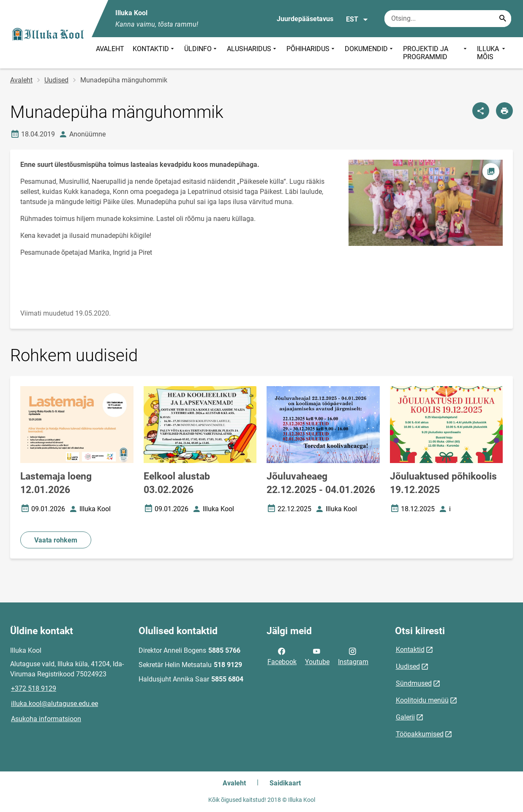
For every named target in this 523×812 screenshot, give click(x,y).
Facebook (282, 656)
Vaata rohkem (56, 540)
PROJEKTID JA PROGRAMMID (436, 53)
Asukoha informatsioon (46, 719)
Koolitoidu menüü (422, 700)
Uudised (56, 80)
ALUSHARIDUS (252, 53)
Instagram (353, 656)
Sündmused (414, 683)
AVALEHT (110, 49)
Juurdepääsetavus (305, 19)
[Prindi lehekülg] (504, 111)
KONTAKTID (154, 53)
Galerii (405, 717)
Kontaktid (410, 650)
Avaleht (21, 80)
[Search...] (503, 19)
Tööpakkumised (420, 734)
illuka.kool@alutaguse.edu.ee (54, 704)
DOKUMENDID (370, 53)
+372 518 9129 (34, 688)
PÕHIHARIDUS (311, 53)
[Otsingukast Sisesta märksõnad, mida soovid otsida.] (448, 19)
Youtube (317, 656)
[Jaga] (481, 111)
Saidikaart (285, 783)
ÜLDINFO (201, 53)
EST (357, 19)
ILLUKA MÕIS (492, 53)
